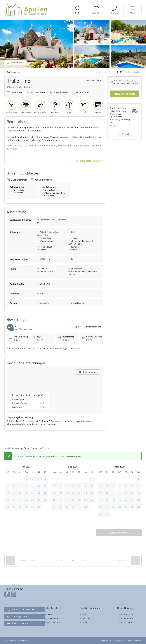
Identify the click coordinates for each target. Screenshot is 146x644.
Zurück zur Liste (14, 72)
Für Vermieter (126, 622)
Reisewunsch (126, 618)
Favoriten (96, 13)
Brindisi (86, 618)
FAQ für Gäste (126, 614)
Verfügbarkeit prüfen (125, 94)
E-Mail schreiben (20, 623)
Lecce (85, 622)
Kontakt (114, 13)
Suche (78, 13)
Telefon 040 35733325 (23, 610)
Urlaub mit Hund (53, 622)
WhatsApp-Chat (20, 616)
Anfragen (135, 111)
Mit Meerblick (51, 618)
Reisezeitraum (132, 81)
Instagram (14, 594)
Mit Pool (48, 614)
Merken (121, 134)
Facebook (7, 594)
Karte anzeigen (90, 372)
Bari (84, 614)
